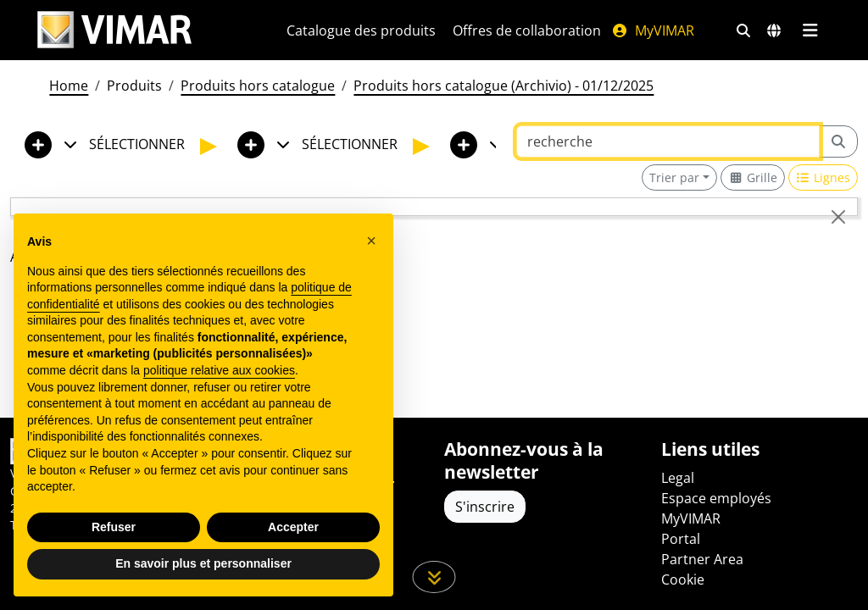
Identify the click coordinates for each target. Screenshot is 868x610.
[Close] (838, 217)
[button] (371, 241)
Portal (681, 539)
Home (69, 86)
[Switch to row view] (823, 177)
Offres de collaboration (527, 30)
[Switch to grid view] (753, 177)
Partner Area (702, 559)
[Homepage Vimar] (114, 30)
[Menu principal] (810, 30)
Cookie (683, 579)
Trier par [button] (674, 177)
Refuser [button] (114, 527)
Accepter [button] (293, 527)
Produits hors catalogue (258, 86)
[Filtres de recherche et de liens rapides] (743, 30)
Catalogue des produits (361, 30)
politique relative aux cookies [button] (219, 370)
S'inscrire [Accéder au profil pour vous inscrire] (485, 507)
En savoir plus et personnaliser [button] (203, 563)
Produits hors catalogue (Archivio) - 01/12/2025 (504, 86)
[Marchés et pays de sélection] (774, 30)
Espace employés (716, 498)
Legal (678, 478)
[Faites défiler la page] (434, 577)
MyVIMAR (653, 30)
